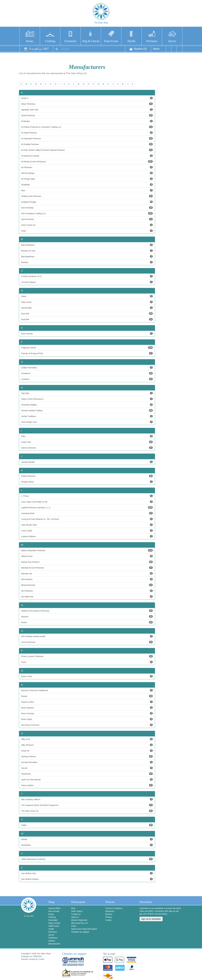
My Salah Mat (87, 596)
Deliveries (110, 911)
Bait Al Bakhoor (87, 245)
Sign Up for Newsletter (151, 919)
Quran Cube (87, 676)
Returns (109, 914)
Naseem (87, 616)
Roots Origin (87, 719)
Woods (87, 839)
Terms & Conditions (114, 908)
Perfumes (152, 41)
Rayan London (87, 702)
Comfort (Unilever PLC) (87, 276)
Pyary (87, 662)
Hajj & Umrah (91, 41)
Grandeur (87, 379)
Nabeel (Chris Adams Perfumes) (87, 611)
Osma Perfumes (87, 642)
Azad (87, 231)
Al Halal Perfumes (87, 133)
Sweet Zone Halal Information (84, 929)
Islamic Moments (87, 448)
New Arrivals (54, 911)
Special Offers (55, 908)
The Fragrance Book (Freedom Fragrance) (87, 805)
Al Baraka (87, 121)
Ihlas (87, 436)
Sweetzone (87, 774)
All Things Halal (87, 179)
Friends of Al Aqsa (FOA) (87, 353)
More (156, 50)
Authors (52, 941)
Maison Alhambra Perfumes (87, 550)
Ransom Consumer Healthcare (87, 690)
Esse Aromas (87, 333)
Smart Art (87, 751)
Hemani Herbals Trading (87, 410)
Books (30, 41)
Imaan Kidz (87, 442)
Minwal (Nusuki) (87, 585)
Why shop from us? (80, 923)
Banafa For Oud (87, 251)
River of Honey (87, 713)
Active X (87, 98)
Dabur (87, 296)
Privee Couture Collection (87, 656)
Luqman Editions (87, 536)
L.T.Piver (87, 496)
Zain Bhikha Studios (87, 879)
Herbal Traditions (87, 416)
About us (75, 917)
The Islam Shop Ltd (87, 811)
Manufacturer (54, 944)
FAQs (74, 926)
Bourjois (87, 262)
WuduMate (87, 845)
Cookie (108, 920)
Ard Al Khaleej (87, 208)
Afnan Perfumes (87, 104)
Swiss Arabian (87, 785)
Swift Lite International (87, 779)
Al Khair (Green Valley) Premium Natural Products (87, 150)
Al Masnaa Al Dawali (87, 156)
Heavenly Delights (87, 405)
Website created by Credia (33, 959)
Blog (73, 908)
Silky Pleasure (87, 745)
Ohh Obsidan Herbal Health (87, 636)
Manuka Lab (87, 573)
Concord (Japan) (87, 282)
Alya (87, 190)
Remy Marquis (87, 708)
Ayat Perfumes (87, 219)
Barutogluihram (87, 256)
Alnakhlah (87, 185)
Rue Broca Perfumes (87, 725)
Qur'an (172, 41)
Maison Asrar (87, 556)
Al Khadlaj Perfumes (87, 144)
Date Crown (87, 302)
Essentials (70, 41)
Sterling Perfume (87, 756)
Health (131, 41)
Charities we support (80, 932)
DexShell (87, 319)
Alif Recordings (87, 173)
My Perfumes (87, 591)
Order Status (77, 911)
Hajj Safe (87, 393)
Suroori (87, 768)
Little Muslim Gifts (87, 525)
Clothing (50, 41)
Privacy (109, 917)
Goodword (87, 373)
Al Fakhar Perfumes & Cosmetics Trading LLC (87, 127)
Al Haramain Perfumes (87, 138)
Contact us (76, 914)
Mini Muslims (87, 579)
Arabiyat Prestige (87, 202)
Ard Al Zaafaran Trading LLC (87, 213)
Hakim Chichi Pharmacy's (87, 399)
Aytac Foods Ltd (87, 225)
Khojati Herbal (87, 482)
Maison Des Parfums (87, 562)
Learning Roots (87, 513)
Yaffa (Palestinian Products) (87, 859)
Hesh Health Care (87, 422)
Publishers (53, 938)
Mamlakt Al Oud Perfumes (87, 568)
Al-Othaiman (87, 167)
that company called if (87, 799)
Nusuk (87, 622)
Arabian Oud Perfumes (87, 196)
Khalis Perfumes (87, 476)
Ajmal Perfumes (87, 115)
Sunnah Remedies (87, 762)
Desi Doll (87, 313)
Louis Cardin (87, 531)
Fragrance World (87, 348)
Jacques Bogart (87, 462)
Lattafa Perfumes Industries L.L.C (87, 507)
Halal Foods (111, 41)
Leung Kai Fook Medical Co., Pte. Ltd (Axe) (87, 519)
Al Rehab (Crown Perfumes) (87, 161)
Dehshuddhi (87, 308)
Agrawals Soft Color (87, 110)
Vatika (87, 825)
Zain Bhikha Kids (87, 873)
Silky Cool (87, 739)
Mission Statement (79, 920)
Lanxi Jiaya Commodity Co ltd (87, 502)
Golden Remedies (87, 367)
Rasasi (87, 696)
